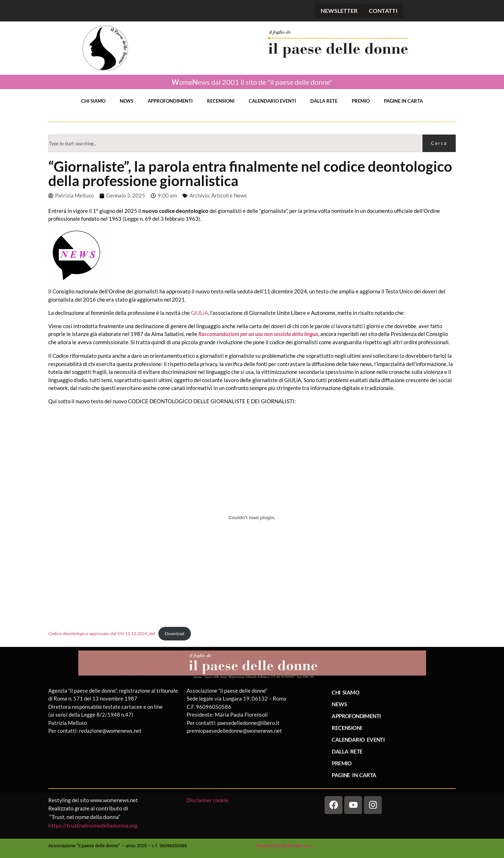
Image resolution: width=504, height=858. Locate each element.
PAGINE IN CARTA (403, 101)
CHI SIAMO (93, 101)
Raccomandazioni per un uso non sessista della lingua (258, 334)
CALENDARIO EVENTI (272, 101)
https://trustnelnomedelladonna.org (93, 825)
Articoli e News (229, 195)
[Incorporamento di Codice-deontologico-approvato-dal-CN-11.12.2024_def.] (252, 518)
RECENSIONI (221, 101)
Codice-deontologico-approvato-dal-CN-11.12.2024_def (102, 633)
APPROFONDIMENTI (170, 101)
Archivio (199, 195)
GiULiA (199, 313)
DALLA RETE (324, 101)
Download (175, 633)
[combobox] (235, 143)
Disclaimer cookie (208, 800)
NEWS (127, 101)
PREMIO (361, 101)
